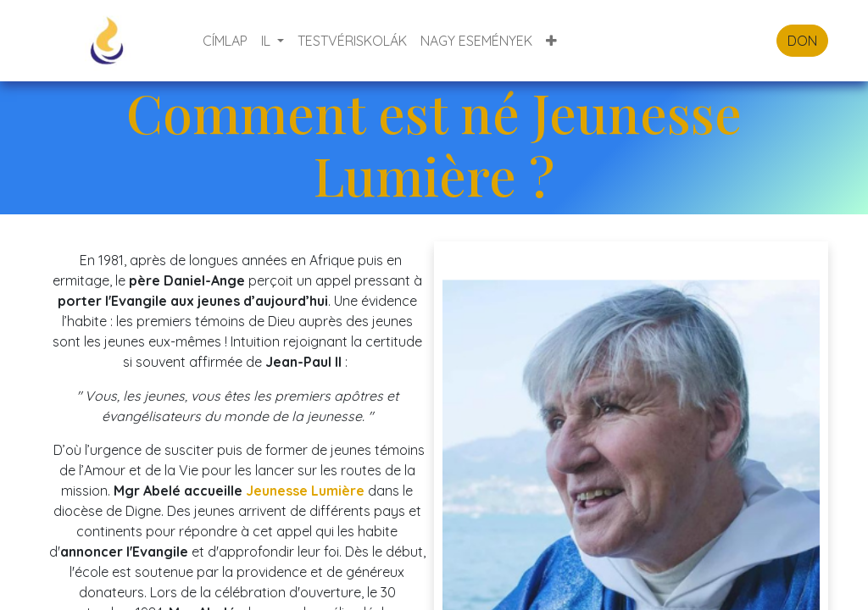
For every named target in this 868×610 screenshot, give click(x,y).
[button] (551, 41)
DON (802, 41)
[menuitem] (225, 41)
